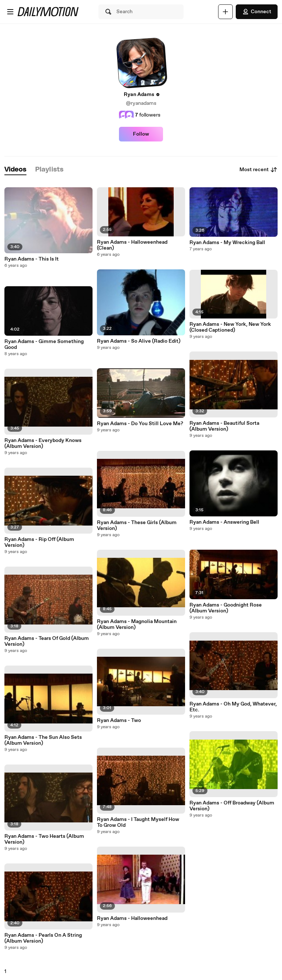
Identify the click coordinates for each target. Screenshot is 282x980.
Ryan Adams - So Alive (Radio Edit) (139, 341)
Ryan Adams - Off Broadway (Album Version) (232, 806)
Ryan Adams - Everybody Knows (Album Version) (43, 443)
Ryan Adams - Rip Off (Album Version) (39, 542)
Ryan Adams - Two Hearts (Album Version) (44, 839)
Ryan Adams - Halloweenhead (132, 918)
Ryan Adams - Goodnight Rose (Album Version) (226, 608)
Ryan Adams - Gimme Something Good (44, 345)
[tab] (15, 170)
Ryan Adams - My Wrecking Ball (227, 243)
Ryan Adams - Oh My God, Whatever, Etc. (233, 707)
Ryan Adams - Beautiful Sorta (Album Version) (224, 426)
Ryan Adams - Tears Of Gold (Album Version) (47, 641)
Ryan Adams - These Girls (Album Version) (137, 526)
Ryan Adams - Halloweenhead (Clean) (132, 245)
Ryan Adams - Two (119, 721)
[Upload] (225, 12)
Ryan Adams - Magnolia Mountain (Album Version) (137, 625)
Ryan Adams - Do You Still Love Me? (140, 424)
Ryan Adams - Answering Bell (224, 522)
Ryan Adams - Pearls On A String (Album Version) (43, 938)
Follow (141, 134)
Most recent (258, 170)
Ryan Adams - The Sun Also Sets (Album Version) (43, 740)
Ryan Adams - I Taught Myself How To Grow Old (138, 822)
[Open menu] (10, 12)
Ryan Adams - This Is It (32, 259)
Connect (257, 12)
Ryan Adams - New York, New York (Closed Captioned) (230, 327)
